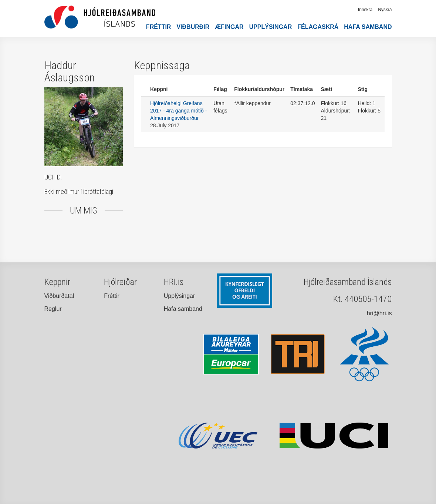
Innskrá (365, 10)
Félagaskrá (318, 27)
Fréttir (159, 27)
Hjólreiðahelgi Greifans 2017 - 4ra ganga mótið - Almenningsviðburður (178, 111)
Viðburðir (193, 27)
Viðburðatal (59, 296)
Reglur (53, 309)
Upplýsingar (271, 27)
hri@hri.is (379, 313)
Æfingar (229, 27)
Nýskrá (385, 10)
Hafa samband (368, 27)
